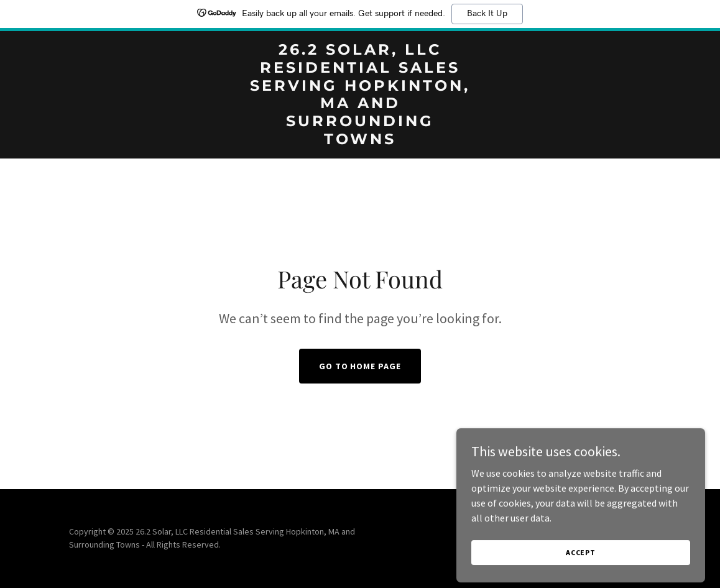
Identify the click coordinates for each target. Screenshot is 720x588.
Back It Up (487, 14)
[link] (360, 140)
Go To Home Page (360, 366)
